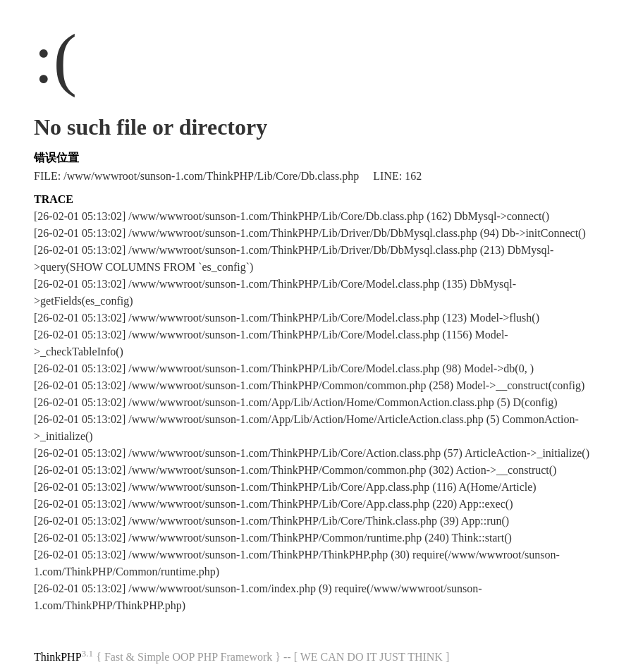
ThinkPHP (58, 657)
